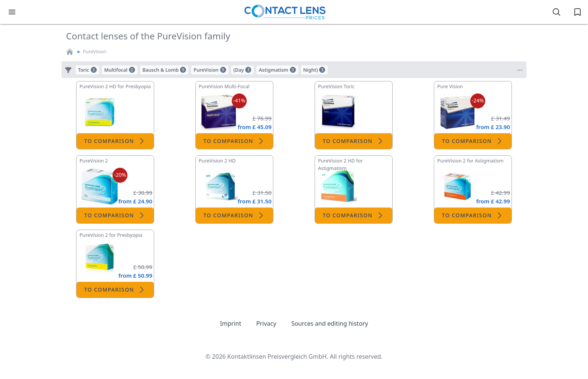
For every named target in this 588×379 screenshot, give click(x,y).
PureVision (95, 51)
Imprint (231, 323)
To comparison (115, 141)
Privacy (266, 323)
